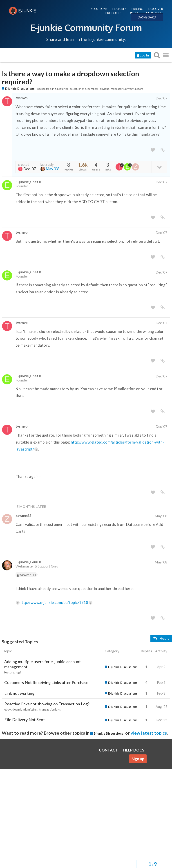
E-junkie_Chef (27, 182)
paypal (41, 89)
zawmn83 (23, 515)
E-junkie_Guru (27, 562)
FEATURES (119, 9)
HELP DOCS (154, 13)
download (19, 709)
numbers (93, 89)
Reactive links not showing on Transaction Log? (47, 704)
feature (9, 672)
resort (139, 89)
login (19, 672)
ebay (8, 709)
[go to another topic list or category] (166, 55)
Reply (161, 638)
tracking (51, 89)
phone (82, 89)
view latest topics (149, 733)
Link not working (19, 693)
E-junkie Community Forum (86, 27)
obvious (105, 89)
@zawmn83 (26, 575)
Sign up (138, 759)
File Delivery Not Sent (25, 720)
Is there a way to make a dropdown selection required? (70, 78)
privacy (130, 89)
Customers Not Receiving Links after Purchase (46, 682)
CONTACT (134, 13)
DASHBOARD (147, 17)
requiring (63, 89)
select (73, 89)
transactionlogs (50, 709)
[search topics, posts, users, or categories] (157, 55)
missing (32, 709)
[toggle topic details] (159, 167)
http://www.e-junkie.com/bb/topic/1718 (56, 602)
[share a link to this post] (163, 150)
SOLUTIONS (99, 9)
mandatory (117, 89)
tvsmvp (22, 98)
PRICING (137, 9)
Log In (143, 55)
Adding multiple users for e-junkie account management (42, 664)
